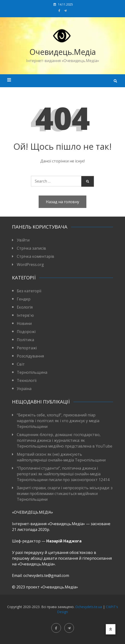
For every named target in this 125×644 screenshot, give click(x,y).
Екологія (25, 307)
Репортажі (27, 348)
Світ (21, 364)
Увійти (23, 240)
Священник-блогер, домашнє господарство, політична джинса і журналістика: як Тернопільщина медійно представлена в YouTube (65, 440)
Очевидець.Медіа (63, 52)
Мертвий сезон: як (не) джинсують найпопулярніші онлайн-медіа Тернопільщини (61, 457)
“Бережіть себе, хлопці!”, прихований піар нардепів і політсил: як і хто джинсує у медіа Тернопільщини (58, 421)
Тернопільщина (32, 372)
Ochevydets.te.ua (89, 607)
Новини (24, 323)
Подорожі (26, 332)
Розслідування (30, 356)
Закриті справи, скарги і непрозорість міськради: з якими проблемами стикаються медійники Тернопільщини (65, 494)
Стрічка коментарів (36, 256)
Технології (27, 380)
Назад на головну (62, 202)
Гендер (24, 299)
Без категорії (29, 291)
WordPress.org (30, 264)
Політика (25, 340)
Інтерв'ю (25, 315)
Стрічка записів (31, 248)
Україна (24, 389)
